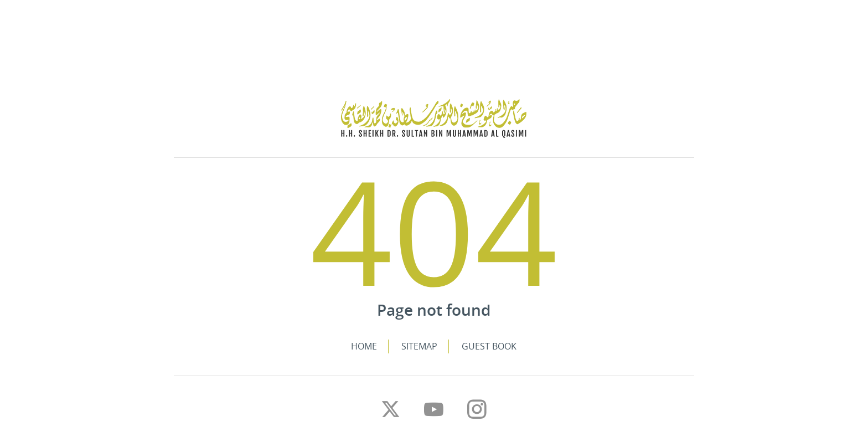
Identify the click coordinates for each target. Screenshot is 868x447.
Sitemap (419, 346)
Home (364, 346)
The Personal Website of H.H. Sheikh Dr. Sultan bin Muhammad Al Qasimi (434, 119)
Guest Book (489, 346)
